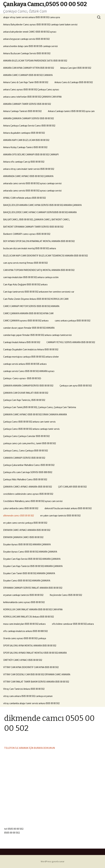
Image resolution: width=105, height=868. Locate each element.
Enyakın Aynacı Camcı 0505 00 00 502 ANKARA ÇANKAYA (30, 552)
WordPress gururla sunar (53, 861)
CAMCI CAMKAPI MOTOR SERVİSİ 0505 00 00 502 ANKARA (31, 306)
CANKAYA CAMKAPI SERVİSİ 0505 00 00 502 (24, 458)
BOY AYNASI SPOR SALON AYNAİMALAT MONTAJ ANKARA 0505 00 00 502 (39, 241)
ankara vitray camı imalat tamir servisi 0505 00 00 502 (29, 169)
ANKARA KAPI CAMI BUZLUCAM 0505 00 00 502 (26, 140)
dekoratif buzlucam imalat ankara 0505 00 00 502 (68, 508)
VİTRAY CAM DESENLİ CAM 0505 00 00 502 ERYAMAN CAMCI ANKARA (37, 674)
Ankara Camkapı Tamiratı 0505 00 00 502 (22, 111)
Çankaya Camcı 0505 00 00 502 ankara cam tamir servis (29, 422)
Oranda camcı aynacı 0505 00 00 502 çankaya (25, 638)
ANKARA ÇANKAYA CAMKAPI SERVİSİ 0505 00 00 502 (28, 118)
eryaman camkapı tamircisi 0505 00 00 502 (23, 595)
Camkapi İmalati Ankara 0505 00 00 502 (22, 342)
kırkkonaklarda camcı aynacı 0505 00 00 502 (24, 602)
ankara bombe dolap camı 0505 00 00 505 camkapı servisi (30, 46)
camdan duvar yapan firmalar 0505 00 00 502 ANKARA (29, 328)
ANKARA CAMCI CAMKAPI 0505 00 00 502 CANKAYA (28, 75)
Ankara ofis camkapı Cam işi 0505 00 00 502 (24, 162)
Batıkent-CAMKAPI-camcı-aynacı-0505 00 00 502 (27, 234)
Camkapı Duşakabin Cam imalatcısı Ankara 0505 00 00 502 (31, 349)
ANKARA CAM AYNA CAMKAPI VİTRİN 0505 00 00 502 (29, 68)
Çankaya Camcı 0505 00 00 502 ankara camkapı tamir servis (31, 429)
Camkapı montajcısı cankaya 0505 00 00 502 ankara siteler (31, 357)
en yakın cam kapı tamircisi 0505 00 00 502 (60, 516)
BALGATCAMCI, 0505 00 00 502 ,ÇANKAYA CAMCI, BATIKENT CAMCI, (36, 219)
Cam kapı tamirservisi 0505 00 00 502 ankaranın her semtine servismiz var (39, 292)
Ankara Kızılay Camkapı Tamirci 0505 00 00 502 (25, 147)
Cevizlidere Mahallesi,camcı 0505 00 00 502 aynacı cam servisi (33, 501)
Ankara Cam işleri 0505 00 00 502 (76, 68)
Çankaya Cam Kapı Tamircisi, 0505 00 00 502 (24, 400)
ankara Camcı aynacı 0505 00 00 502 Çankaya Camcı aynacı (31, 89)
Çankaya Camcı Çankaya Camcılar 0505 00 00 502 (26, 436)
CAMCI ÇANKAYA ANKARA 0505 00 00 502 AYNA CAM (28, 313)
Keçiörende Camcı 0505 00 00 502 (66, 595)
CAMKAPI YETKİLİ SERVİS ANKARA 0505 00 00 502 (71, 342)
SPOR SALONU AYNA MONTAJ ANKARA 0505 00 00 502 (30, 646)
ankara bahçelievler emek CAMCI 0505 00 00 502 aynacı (30, 32)
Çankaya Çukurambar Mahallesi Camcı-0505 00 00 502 (29, 465)
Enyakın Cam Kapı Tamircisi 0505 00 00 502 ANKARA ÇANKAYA (33, 566)
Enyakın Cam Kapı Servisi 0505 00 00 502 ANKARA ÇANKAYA (32, 559)
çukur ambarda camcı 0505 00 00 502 (21, 508)
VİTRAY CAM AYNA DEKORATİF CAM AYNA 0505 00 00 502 (31, 667)
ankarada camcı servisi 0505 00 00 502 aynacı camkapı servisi (32, 183)
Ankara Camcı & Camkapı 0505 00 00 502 (74, 82)
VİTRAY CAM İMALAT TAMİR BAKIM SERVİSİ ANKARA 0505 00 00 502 (36, 682)
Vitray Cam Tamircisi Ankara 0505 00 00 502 (24, 689)
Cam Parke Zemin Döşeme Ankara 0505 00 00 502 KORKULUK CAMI (36, 299)
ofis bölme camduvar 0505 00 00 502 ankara (73, 624)
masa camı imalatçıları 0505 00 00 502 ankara (24, 624)
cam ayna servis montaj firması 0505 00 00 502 (25, 263)
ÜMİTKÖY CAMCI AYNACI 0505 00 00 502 (23, 660)
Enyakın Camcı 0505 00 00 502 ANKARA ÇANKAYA (27, 581)
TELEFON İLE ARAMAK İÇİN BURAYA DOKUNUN (30, 748)
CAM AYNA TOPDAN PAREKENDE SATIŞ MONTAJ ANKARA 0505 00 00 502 (39, 270)
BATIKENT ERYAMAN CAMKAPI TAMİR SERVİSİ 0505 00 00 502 (33, 227)
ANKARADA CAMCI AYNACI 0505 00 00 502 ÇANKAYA (28, 176)
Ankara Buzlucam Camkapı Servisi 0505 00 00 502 (27, 53)
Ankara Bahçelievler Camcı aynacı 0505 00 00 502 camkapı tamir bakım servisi (40, 24)
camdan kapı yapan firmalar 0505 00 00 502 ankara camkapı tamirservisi (37, 335)
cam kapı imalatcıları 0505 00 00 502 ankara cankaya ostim (31, 277)
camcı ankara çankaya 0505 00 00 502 (73, 321)
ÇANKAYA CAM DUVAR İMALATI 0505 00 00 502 (26, 393)
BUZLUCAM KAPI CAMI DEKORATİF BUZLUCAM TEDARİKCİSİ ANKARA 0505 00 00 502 (45, 256)
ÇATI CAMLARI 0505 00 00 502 (72, 487)
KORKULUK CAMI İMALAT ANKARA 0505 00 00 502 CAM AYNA (33, 609)
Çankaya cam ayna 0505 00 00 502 (76, 386)
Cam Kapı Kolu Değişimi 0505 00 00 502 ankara (25, 284)
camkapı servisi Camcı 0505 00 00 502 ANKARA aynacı (29, 371)
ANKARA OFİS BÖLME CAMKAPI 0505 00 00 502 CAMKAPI (31, 154)
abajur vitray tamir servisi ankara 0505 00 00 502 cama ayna (32, 17)
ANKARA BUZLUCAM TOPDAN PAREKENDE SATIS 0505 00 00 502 (35, 61)
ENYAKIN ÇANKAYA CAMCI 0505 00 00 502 (23, 537)
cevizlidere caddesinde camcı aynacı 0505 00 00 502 (28, 494)
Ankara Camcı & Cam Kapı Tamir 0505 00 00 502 (26, 82)
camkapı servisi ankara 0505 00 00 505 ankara (25, 364)
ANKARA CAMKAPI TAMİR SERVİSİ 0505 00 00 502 (27, 104)
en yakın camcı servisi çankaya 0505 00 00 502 (25, 523)
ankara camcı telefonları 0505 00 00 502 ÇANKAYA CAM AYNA (32, 97)
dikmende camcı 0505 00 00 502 (19, 516)
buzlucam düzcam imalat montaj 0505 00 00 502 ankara (30, 248)
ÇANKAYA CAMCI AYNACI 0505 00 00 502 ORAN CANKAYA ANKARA (35, 414)
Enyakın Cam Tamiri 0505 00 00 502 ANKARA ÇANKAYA (29, 573)
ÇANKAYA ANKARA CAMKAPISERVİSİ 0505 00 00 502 (28, 386)
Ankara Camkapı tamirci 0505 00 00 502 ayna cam (71, 111)
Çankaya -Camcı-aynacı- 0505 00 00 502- (22, 378)
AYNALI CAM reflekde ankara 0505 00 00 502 (24, 198)
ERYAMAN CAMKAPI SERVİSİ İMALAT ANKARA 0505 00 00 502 (33, 588)
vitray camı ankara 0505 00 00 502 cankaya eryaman (28, 696)
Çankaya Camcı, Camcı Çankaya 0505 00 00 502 (25, 451)
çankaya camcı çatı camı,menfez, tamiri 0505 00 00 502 (29, 443)
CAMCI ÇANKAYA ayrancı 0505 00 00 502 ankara (26, 321)
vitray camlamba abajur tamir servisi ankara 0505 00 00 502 (31, 703)
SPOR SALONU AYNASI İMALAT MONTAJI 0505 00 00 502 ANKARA (35, 653)
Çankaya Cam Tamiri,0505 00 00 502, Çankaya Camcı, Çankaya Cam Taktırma (40, 407)
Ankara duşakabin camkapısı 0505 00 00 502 (24, 133)
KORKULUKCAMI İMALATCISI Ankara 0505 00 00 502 (28, 617)
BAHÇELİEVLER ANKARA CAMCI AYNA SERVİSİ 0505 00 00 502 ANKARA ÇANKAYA (42, 205)
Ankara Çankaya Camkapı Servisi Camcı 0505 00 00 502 (29, 126)
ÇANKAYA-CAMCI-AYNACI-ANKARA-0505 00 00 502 (27, 487)
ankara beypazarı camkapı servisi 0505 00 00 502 (26, 39)
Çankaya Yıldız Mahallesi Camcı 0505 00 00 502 (25, 479)
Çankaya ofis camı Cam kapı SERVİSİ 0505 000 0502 (28, 472)
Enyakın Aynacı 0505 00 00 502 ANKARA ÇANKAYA (27, 544)
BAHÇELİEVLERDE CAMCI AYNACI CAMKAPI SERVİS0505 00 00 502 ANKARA (40, 212)
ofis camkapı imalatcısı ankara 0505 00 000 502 (25, 631)
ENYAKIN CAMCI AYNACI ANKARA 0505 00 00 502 (27, 530)
